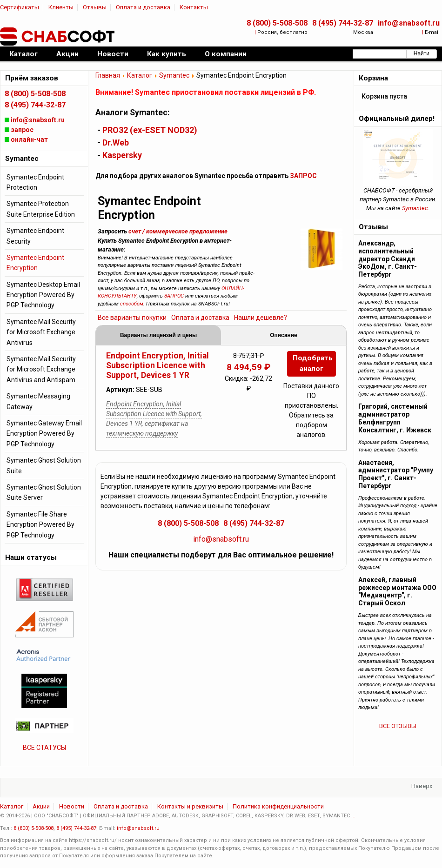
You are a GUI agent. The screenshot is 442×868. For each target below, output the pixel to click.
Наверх (422, 786)
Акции (41, 806)
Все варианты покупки (132, 318)
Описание (283, 335)
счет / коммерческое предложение (178, 231)
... (353, 816)
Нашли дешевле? (261, 318)
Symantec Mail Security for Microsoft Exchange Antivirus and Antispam (41, 369)
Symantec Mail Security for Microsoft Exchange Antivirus (41, 332)
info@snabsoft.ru (409, 23)
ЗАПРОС (303, 176)
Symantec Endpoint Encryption (35, 263)
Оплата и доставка (143, 7)
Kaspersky (122, 155)
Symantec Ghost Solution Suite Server (44, 492)
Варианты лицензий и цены (158, 335)
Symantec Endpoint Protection (35, 182)
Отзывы (95, 7)
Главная (108, 75)
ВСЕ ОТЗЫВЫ (398, 726)
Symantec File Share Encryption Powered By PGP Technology (40, 525)
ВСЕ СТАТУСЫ (44, 748)
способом (132, 304)
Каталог (140, 75)
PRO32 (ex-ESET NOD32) (150, 130)
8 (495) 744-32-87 (343, 23)
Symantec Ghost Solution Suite (44, 465)
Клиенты (61, 7)
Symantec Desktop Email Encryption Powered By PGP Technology (43, 295)
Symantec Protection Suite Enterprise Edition (41, 209)
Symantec (174, 75)
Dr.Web (116, 142)
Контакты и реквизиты (190, 806)
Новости (72, 806)
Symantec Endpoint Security (35, 236)
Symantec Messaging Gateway (38, 401)
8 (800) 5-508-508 (277, 23)
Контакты (194, 7)
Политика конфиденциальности (278, 806)
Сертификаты (20, 7)
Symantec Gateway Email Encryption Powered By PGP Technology (44, 434)
